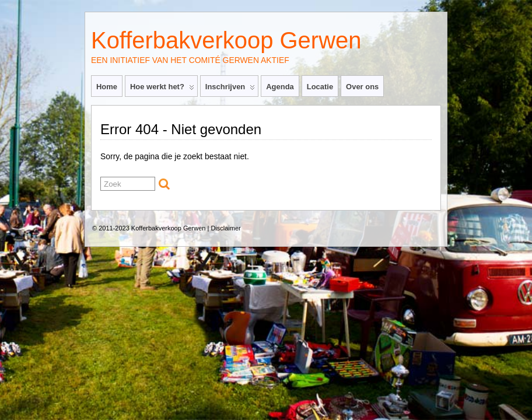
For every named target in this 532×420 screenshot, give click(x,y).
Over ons (362, 87)
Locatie (320, 87)
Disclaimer (225, 228)
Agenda (280, 87)
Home (107, 87)
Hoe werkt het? (162, 89)
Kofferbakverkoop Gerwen (226, 40)
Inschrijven (230, 89)
